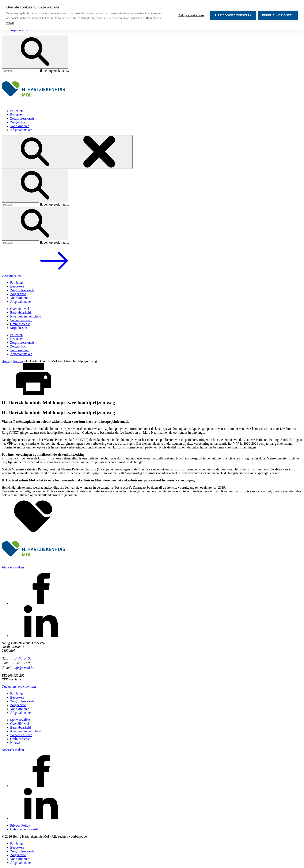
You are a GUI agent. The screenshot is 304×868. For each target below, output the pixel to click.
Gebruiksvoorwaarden (25, 829)
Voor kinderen (20, 126)
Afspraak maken (21, 130)
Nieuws (18, 361)
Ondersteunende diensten (19, 686)
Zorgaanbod (18, 122)
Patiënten (16, 111)
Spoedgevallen (44, 275)
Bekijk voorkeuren (191, 15)
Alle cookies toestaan (233, 15)
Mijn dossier (19, 328)
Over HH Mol (20, 309)
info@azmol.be (24, 668)
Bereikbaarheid (20, 313)
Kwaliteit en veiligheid (26, 316)
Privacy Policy (20, 825)
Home (6, 361)
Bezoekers (17, 115)
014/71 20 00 (22, 658)
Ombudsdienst (20, 324)
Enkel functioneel (278, 15)
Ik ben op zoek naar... (54, 71)
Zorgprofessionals (22, 118)
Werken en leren (21, 320)
